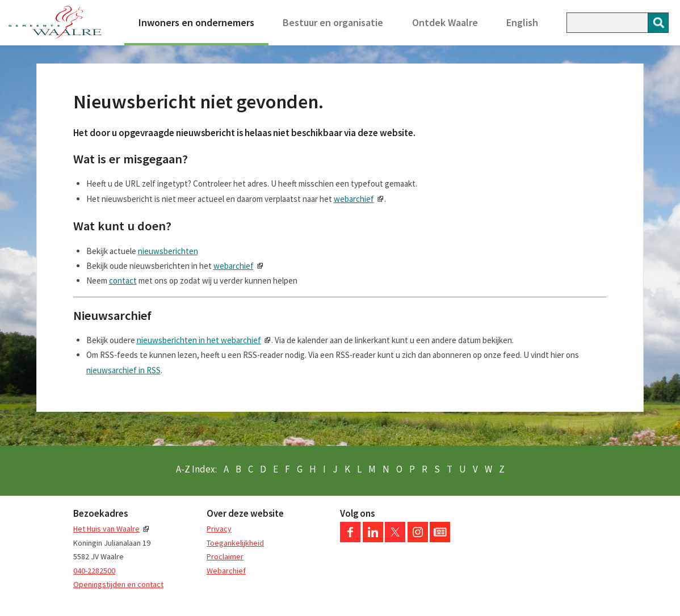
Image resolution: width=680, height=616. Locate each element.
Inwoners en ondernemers (196, 22)
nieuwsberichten (168, 251)
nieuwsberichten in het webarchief (199, 340)
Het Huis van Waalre (106, 529)
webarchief (354, 199)
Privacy (219, 529)
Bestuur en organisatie (333, 22)
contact (123, 280)
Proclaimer (225, 556)
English (522, 22)
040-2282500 (94, 571)
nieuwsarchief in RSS (123, 370)
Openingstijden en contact (118, 584)
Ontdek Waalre (445, 22)
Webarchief (226, 571)
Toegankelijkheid (235, 543)
